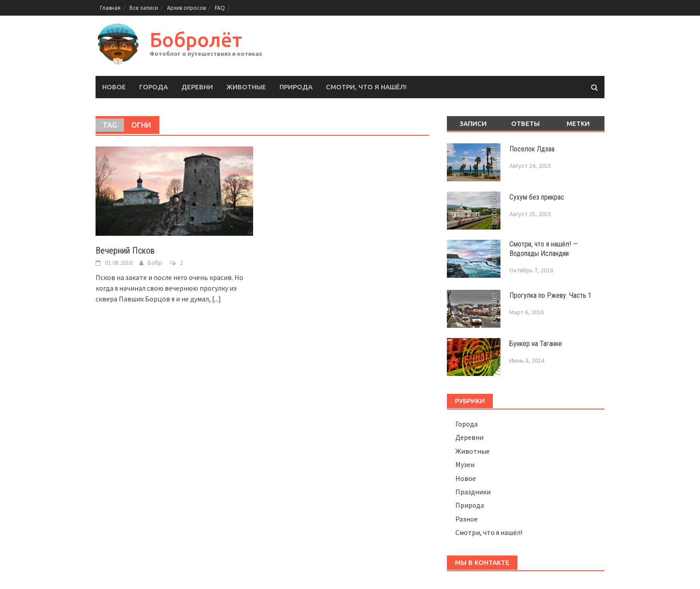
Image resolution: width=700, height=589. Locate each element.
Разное (467, 519)
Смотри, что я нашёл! (366, 87)
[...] (217, 299)
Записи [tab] (473, 123)
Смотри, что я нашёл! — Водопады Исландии (544, 249)
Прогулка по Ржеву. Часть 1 (550, 295)
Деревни (197, 87)
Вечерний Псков (125, 251)
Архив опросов (186, 8)
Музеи (465, 464)
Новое (114, 87)
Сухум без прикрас (537, 197)
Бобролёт (196, 40)
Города (154, 87)
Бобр (155, 263)
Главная (110, 8)
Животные (246, 87)
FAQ (220, 8)
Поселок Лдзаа (532, 149)
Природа (296, 87)
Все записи (144, 8)
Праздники (473, 492)
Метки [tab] (578, 123)
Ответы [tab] (525, 123)
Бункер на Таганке (536, 344)
